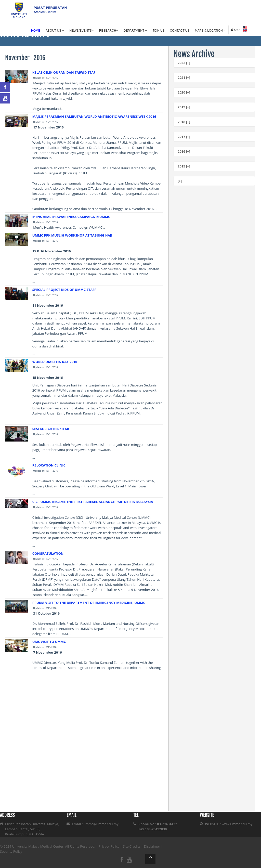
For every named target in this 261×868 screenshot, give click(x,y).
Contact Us (180, 31)
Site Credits (132, 846)
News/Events (82, 31)
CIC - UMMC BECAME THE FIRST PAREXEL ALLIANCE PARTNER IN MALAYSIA (93, 502)
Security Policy (11, 851)
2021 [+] (184, 77)
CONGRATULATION (48, 553)
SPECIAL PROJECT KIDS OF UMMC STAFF (64, 290)
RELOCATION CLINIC (49, 465)
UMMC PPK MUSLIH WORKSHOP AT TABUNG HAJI (72, 235)
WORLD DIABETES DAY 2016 (55, 362)
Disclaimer (152, 846)
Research (109, 31)
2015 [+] (184, 166)
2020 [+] (184, 92)
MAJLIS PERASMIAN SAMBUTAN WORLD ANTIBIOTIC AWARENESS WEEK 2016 (94, 116)
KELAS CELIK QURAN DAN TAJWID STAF (64, 72)
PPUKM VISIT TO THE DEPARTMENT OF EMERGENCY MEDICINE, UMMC (89, 603)
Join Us (158, 31)
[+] (180, 181)
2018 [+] (184, 122)
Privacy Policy (109, 846)
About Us (55, 31)
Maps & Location (210, 31)
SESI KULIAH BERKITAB (51, 429)
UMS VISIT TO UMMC (49, 642)
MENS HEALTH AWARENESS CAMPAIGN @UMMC (71, 217)
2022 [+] (184, 63)
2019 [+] (184, 107)
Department (135, 31)
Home (36, 31)
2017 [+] (184, 137)
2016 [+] (184, 151)
